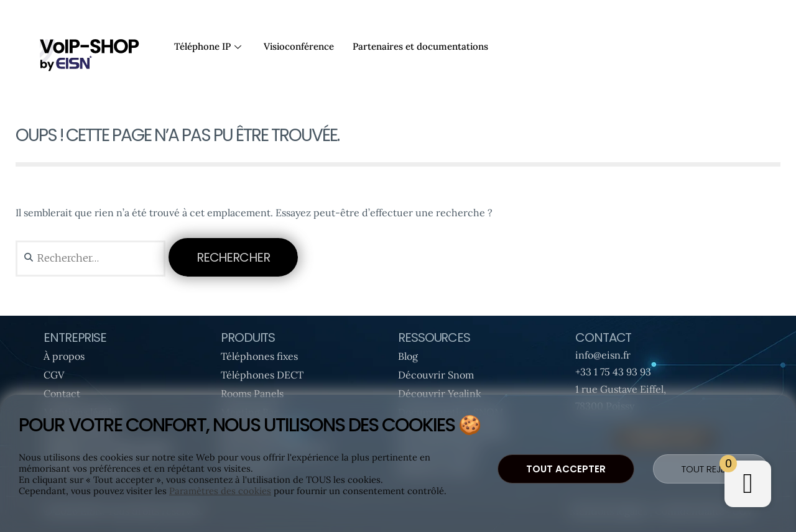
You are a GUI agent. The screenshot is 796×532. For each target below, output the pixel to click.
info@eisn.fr (603, 355)
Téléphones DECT (262, 375)
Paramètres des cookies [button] (220, 491)
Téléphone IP (208, 46)
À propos (64, 356)
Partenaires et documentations (420, 46)
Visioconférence (299, 46)
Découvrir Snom (436, 375)
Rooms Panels (252, 393)
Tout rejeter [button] (710, 469)
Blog (408, 356)
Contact (62, 393)
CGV (54, 375)
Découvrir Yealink (440, 393)
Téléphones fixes (259, 356)
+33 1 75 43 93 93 (613, 372)
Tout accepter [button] (566, 469)
